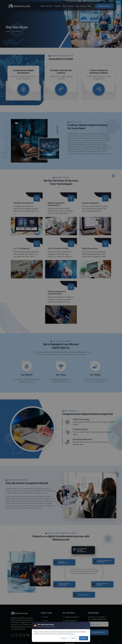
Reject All (74, 638)
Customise (64, 638)
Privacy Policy (71, 634)
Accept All (84, 638)
